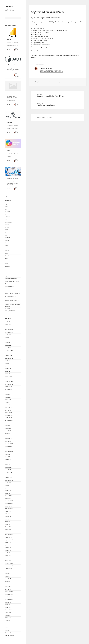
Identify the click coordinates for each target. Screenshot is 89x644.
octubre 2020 (8, 478)
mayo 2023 (8, 400)
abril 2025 (8, 343)
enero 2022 (8, 441)
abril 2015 (8, 620)
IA (6, 232)
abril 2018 (8, 553)
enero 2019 (8, 529)
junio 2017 (8, 576)
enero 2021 (8, 470)
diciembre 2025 (9, 327)
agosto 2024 (8, 361)
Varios (7, 264)
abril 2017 (8, 581)
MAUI (7, 245)
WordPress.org (9, 638)
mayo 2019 (8, 519)
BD (6, 209)
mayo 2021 (8, 459)
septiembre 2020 (9, 480)
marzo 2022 (8, 436)
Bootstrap (8, 212)
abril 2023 (8, 402)
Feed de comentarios (10, 635)
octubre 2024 (8, 356)
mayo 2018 (8, 550)
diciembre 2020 (9, 472)
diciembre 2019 (9, 501)
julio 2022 (8, 426)
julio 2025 (8, 337)
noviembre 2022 (9, 415)
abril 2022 (8, 433)
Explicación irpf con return (12, 281)
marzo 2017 (8, 584)
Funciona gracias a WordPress (44, 117)
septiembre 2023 (9, 389)
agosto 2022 (8, 423)
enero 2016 (8, 613)
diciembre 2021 (9, 444)
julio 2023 (8, 395)
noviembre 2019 (9, 503)
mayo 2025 (8, 340)
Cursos (7, 225)
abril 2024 (8, 371)
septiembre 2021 (9, 452)
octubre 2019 (8, 506)
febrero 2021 (8, 467)
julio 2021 (8, 454)
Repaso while (8, 276)
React (7, 253)
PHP (6, 248)
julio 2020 (8, 485)
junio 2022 (8, 428)
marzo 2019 (8, 524)
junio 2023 (8, 397)
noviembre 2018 (9, 535)
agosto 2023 (8, 392)
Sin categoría (8, 256)
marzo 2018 (8, 555)
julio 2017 (8, 574)
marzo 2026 (8, 324)
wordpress (8, 266)
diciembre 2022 (9, 413)
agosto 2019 (8, 511)
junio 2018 (8, 548)
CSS (6, 220)
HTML (7, 230)
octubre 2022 (8, 418)
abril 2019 (8, 522)
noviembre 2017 (9, 566)
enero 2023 (8, 410)
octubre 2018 (8, 537)
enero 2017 (8, 589)
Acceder (7, 630)
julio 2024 (8, 363)
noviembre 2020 (9, 475)
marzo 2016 (8, 607)
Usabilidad (8, 261)
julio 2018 (8, 545)
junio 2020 (8, 488)
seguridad (67, 82)
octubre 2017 (8, 568)
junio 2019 (8, 516)
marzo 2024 (8, 374)
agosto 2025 (8, 335)
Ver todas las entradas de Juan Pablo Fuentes (51, 72)
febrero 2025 (8, 345)
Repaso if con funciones (11, 279)
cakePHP (7, 217)
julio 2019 (8, 514)
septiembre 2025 (9, 332)
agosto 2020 (8, 483)
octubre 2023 (8, 387)
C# (6, 214)
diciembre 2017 (9, 563)
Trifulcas (9, 6)
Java (6, 235)
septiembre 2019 (9, 509)
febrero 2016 (8, 610)
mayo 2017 (8, 579)
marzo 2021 (8, 465)
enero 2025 (8, 348)
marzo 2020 (8, 493)
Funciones (8, 284)
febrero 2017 (8, 587)
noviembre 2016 (9, 594)
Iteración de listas (10, 286)
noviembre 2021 (9, 446)
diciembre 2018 (9, 532)
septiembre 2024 (9, 358)
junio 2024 (8, 366)
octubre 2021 (8, 449)
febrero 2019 (8, 527)
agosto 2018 (8, 542)
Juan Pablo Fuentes (50, 82)
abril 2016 (8, 605)
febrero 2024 (8, 376)
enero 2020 (8, 498)
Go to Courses (9, 197)
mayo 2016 (8, 602)
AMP (6, 207)
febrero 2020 (8, 496)
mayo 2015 (8, 618)
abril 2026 (8, 322)
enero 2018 (8, 561)
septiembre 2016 (9, 600)
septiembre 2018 (9, 540)
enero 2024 (8, 379)
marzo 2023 (8, 405)
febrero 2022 (8, 439)
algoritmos (8, 204)
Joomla (7, 240)
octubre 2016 (8, 597)
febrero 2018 (8, 558)
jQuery (7, 243)
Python (7, 251)
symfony (7, 258)
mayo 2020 (8, 491)
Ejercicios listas (9, 298)
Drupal (7, 227)
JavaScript (8, 238)
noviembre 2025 (9, 330)
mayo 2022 (8, 431)
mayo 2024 (8, 369)
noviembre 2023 (9, 384)
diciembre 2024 (9, 350)
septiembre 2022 (9, 420)
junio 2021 (8, 457)
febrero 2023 (8, 408)
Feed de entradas (9, 633)
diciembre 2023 (9, 382)
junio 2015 (8, 615)
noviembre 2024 (9, 353)
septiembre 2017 (9, 571)
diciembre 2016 (9, 592)
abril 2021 (8, 462)
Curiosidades (8, 222)
